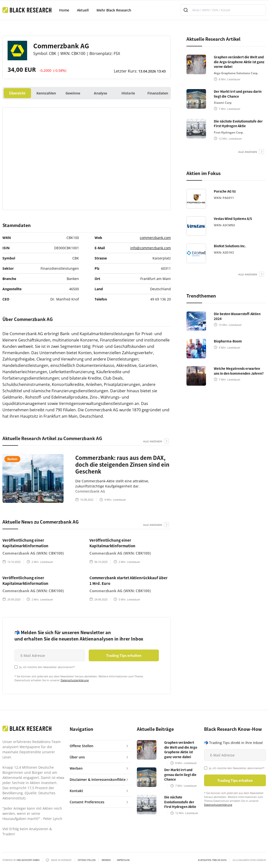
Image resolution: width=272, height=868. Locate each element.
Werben (106, 860)
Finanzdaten (158, 93)
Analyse (100, 93)
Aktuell (83, 10)
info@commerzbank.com (151, 248)
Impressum (123, 860)
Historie (128, 93)
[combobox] (223, 10)
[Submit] (186, 10)
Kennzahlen (46, 93)
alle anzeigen (153, 441)
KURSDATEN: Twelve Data (212, 860)
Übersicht (17, 93)
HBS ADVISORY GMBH (28, 860)
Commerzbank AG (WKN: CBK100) (33, 553)
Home (64, 10)
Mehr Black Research (114, 10)
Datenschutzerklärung (75, 680)
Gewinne (73, 93)
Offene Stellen (87, 860)
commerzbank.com (155, 238)
